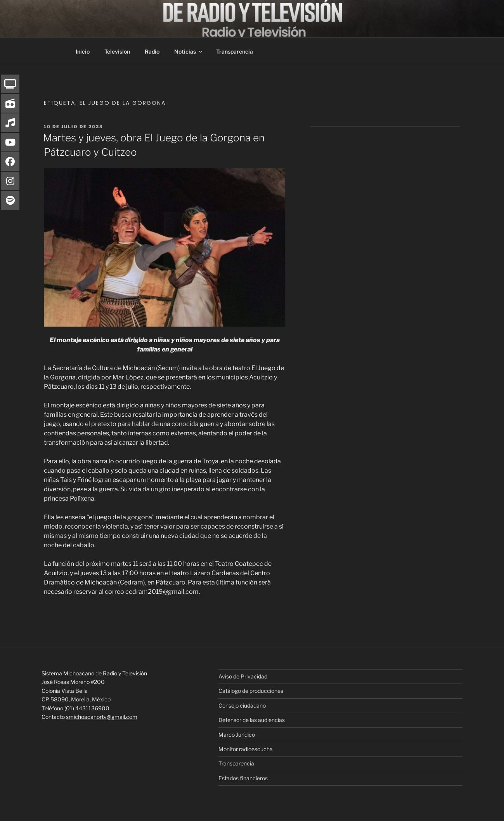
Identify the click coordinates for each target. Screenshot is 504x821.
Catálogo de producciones (251, 691)
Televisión (117, 51)
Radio (152, 51)
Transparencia (235, 51)
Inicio (83, 51)
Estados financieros (243, 778)
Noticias (189, 51)
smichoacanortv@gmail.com (102, 717)
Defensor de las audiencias (252, 720)
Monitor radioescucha (246, 749)
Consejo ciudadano (242, 705)
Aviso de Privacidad (243, 676)
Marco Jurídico (237, 735)
